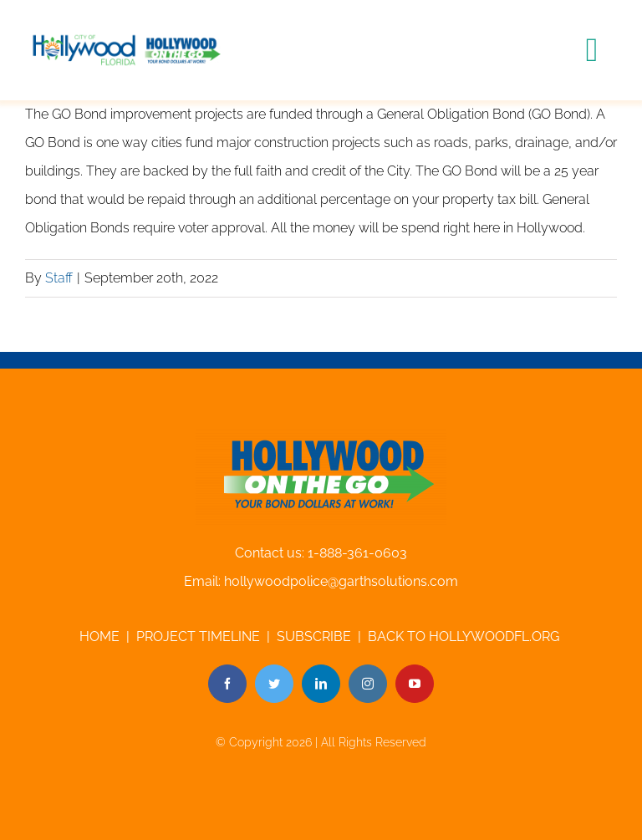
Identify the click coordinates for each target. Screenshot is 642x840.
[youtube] (415, 684)
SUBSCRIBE (314, 636)
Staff (59, 278)
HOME (99, 636)
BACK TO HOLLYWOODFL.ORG (465, 636)
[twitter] (274, 684)
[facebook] (227, 684)
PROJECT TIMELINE (198, 636)
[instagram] (368, 684)
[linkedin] (321, 684)
